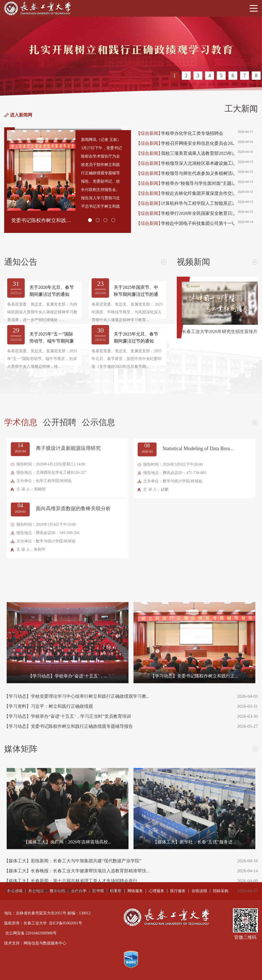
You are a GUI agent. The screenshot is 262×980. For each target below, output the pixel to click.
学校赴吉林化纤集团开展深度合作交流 (209, 193)
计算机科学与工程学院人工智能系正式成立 (209, 203)
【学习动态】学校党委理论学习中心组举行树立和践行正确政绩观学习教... (117, 940)
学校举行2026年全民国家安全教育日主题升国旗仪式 (209, 213)
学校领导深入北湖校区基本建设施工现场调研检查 (209, 163)
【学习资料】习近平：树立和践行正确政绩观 (117, 950)
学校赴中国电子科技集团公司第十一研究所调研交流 (209, 223)
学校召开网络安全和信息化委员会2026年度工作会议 (209, 143)
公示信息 (99, 666)
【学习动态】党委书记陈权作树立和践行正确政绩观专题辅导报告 (117, 970)
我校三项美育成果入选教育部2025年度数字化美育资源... (209, 153)
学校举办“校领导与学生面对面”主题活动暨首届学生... (209, 183)
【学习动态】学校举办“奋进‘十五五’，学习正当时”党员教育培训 (117, 960)
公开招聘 (60, 666)
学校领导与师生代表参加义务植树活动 (209, 173)
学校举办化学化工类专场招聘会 (209, 133)
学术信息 (21, 666)
